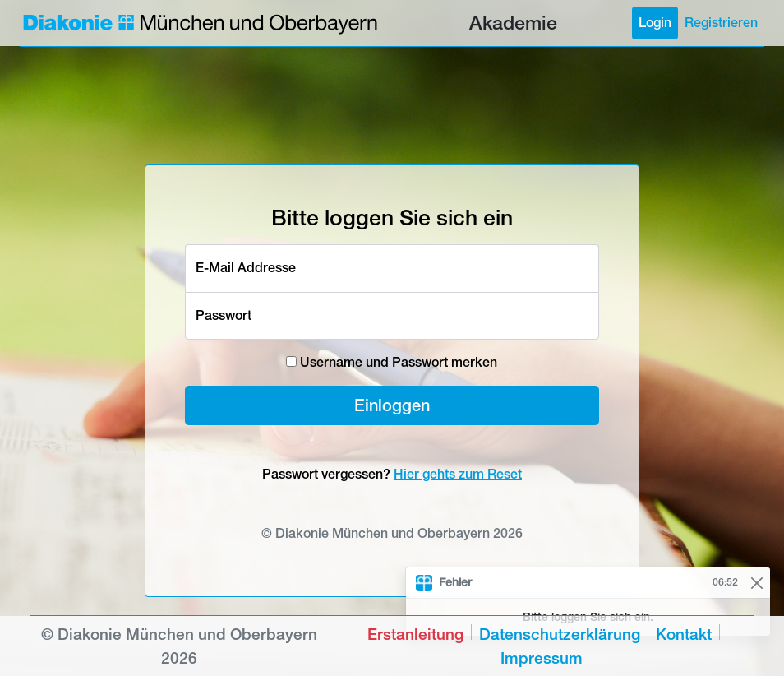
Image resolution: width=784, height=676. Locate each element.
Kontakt (684, 634)
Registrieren (721, 23)
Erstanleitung (415, 634)
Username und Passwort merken (392, 362)
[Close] (756, 583)
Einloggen (392, 405)
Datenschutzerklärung (560, 634)
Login (655, 23)
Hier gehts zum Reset (458, 474)
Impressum (542, 658)
